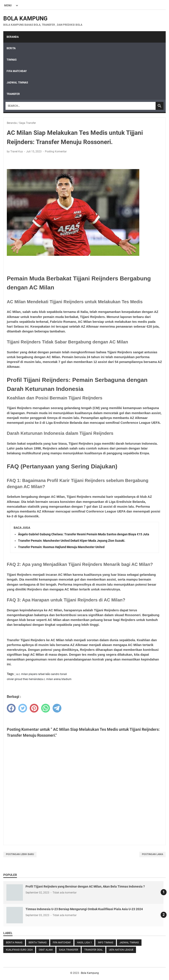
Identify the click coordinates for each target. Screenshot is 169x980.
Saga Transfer (69, 950)
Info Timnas (106, 943)
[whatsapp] (46, 708)
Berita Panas (14, 943)
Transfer (13, 94)
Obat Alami (46, 950)
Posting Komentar (56, 152)
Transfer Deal (94, 950)
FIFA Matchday (17, 71)
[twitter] (23, 708)
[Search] (81, 106)
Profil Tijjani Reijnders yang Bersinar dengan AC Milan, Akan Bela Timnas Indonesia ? (85, 886)
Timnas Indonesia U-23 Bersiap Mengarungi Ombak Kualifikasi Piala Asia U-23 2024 (84, 909)
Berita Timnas (38, 943)
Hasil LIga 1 (84, 943)
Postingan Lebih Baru (20, 854)
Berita (11, 48)
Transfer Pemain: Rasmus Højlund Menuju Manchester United (61, 547)
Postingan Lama (152, 854)
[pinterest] (34, 708)
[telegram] (57, 708)
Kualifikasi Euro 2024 (19, 950)
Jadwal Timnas (17, 83)
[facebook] (11, 708)
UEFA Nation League (121, 950)
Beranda (13, 37)
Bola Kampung (25, 18)
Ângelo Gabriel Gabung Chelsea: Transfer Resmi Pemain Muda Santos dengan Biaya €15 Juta (84, 534)
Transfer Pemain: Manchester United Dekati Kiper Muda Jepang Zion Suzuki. (72, 541)
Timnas (12, 60)
